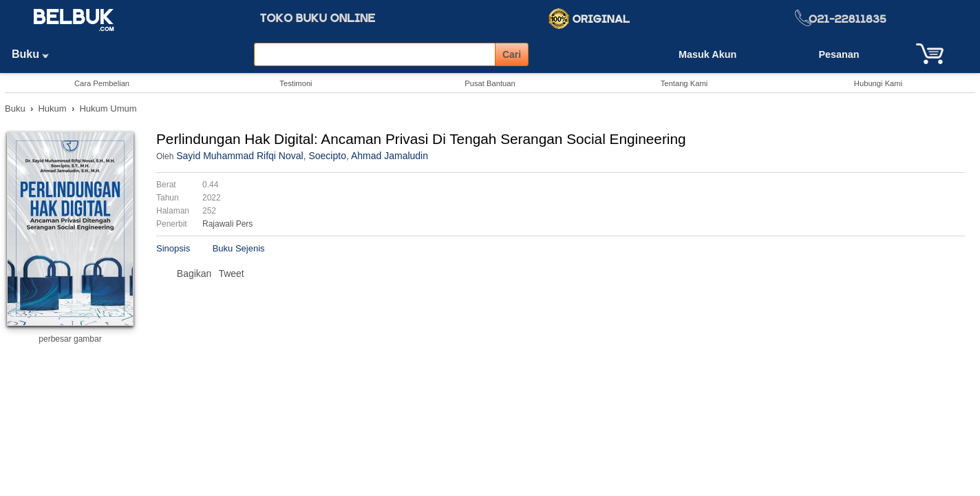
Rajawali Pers (227, 224)
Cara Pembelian (102, 83)
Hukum (52, 108)
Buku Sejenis (239, 248)
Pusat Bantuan (490, 83)
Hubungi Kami (878, 83)
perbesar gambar (70, 339)
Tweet (231, 273)
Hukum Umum (108, 108)
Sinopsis (173, 248)
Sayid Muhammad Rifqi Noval (239, 156)
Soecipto (327, 156)
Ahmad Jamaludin (390, 156)
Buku (35, 54)
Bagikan (194, 273)
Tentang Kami (684, 83)
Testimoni (296, 83)
